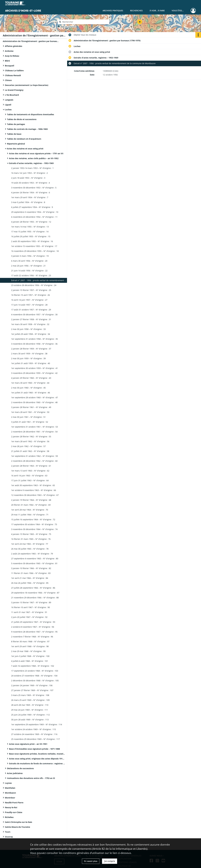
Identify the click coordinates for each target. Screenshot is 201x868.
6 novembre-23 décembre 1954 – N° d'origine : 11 (34, 217)
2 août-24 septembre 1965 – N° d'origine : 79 (32, 554)
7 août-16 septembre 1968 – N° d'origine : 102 (33, 666)
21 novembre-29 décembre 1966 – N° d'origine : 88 (35, 598)
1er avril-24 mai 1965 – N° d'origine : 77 (30, 544)
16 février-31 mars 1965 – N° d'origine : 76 (31, 539)
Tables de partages (16, 124)
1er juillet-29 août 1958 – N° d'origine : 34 (31, 334)
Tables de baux (14, 134)
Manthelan (10, 788)
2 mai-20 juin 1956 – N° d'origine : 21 (28, 266)
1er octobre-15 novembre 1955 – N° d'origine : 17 (34, 246)
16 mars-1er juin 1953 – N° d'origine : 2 (29, 173)
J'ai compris (110, 861)
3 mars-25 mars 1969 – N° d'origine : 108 (30, 695)
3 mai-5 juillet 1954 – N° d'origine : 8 (28, 202)
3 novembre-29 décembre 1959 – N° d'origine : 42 (34, 373)
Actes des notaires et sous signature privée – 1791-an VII (36, 153)
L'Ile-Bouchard (12, 95)
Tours (8, 832)
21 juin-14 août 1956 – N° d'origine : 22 (29, 271)
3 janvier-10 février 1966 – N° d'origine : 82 (31, 568)
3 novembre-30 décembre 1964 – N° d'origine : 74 (34, 529)
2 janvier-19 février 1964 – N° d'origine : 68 (31, 500)
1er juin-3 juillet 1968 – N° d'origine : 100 (30, 656)
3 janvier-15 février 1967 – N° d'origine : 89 (31, 602)
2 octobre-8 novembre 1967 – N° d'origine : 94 (33, 627)
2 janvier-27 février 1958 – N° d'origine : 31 (31, 319)
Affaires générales (14, 46)
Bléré (7, 61)
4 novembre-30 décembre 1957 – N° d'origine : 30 (34, 315)
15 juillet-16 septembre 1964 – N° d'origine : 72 (33, 519)
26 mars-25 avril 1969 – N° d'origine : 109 (30, 700)
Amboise (9, 51)
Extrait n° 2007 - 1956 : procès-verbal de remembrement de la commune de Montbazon (39, 280)
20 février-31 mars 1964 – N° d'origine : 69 (31, 505)
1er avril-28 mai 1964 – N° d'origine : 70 (30, 510)
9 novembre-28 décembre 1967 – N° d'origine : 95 (34, 632)
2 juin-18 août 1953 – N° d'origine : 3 (28, 178)
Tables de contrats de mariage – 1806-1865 (27, 129)
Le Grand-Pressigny (14, 90)
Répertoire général (16, 144)
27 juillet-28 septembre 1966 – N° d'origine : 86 (33, 588)
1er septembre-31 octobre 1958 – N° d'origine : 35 (34, 339)
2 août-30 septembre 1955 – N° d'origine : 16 (32, 241)
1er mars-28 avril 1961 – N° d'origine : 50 (30, 412)
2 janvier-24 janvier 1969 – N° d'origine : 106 (32, 685)
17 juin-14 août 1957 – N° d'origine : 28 (29, 305)
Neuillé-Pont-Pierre (14, 803)
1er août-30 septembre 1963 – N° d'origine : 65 (33, 485)
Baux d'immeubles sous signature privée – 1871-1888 (34, 749)
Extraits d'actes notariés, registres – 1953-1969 (31, 163)
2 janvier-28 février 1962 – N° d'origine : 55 (31, 437)
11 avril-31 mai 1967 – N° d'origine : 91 (29, 612)
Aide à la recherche (68, 27)
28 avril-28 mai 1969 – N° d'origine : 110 (30, 705)
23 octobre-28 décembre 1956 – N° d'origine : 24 (34, 285)
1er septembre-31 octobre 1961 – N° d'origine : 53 (34, 427)
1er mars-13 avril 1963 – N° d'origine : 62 (30, 471)
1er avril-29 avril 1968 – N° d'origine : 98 (30, 646)
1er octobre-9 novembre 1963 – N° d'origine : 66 (34, 490)
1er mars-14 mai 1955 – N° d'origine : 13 (30, 227)
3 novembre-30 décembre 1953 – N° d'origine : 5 (34, 188)
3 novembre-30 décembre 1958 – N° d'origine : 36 (34, 344)
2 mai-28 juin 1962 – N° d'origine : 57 (28, 446)
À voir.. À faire (157, 11)
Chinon (8, 80)
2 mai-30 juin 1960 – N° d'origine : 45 (28, 388)
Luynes (8, 783)
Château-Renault (13, 75)
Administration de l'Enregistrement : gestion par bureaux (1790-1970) (31, 41)
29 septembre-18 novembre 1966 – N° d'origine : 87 (35, 593)
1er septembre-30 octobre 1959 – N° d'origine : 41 (34, 368)
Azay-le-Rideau (12, 56)
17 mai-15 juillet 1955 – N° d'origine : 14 (30, 232)
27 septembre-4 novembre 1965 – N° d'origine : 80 (35, 559)
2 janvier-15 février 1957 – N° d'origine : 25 (31, 290)
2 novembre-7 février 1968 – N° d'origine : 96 (32, 637)
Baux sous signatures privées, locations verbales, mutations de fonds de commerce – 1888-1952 (37, 754)
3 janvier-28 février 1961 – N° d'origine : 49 (31, 407)
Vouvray (9, 837)
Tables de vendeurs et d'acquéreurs (24, 139)
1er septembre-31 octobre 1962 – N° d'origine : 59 (34, 456)
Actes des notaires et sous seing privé (25, 149)
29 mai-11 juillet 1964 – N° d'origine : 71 (30, 515)
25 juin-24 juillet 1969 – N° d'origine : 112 (30, 715)
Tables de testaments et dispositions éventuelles (30, 114)
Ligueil (8, 105)
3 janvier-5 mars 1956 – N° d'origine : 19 (30, 256)
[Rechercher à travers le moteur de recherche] (85, 22)
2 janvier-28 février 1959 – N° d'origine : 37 (31, 349)
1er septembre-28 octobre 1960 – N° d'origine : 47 (34, 397)
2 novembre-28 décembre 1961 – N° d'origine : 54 (34, 432)
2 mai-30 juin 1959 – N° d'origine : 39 (28, 358)
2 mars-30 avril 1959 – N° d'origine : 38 (29, 354)
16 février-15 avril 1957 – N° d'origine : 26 (30, 295)
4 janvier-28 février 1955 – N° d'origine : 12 (31, 222)
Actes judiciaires (15, 773)
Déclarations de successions (20, 768)
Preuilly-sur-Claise (14, 812)
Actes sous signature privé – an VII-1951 (28, 744)
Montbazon (10, 793)
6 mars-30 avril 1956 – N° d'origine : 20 (29, 261)
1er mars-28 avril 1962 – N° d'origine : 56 (30, 441)
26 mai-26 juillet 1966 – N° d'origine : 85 (30, 583)
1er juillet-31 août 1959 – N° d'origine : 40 (31, 363)
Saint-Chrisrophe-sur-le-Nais (18, 822)
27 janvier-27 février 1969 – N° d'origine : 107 (32, 690)
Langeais (9, 100)
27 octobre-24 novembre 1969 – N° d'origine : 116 (34, 734)
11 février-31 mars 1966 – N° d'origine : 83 (31, 573)
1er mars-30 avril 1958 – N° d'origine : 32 (30, 324)
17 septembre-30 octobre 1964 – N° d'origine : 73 (34, 524)
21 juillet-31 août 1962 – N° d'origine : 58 (30, 451)
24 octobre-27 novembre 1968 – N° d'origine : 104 (34, 676)
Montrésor (10, 798)
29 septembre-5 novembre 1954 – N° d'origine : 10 (35, 212)
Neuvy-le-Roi (11, 807)
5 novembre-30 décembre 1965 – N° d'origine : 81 (34, 563)
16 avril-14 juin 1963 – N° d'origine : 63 (29, 476)
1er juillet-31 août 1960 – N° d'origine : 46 (31, 393)
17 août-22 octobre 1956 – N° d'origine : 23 (31, 275)
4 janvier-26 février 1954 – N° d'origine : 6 (31, 192)
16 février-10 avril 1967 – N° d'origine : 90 (30, 607)
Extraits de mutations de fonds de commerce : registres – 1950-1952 (37, 763)
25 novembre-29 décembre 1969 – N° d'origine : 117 (35, 739)
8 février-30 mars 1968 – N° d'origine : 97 (30, 641)
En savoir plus (91, 861)
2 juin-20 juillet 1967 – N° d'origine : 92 (29, 617)
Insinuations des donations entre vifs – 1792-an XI (31, 778)
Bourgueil (9, 66)
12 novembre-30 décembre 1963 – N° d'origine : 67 (35, 495)
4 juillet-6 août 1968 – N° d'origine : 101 (30, 661)
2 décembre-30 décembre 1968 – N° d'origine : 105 (35, 681)
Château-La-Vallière (14, 70)
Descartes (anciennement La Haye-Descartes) (27, 85)
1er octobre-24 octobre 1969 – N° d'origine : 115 (33, 729)
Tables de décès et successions (22, 119)
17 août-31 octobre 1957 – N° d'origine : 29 (31, 310)
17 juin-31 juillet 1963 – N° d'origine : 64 (30, 480)
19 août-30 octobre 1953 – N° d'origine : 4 (30, 183)
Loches (8, 110)
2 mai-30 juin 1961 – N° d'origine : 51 (28, 417)
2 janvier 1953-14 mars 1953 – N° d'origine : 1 (32, 168)
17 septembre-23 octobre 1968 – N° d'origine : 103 (35, 671)
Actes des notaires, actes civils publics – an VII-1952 (34, 158)
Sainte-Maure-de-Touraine (17, 827)
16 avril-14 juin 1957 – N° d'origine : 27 (29, 300)
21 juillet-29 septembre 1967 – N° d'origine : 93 (33, 622)
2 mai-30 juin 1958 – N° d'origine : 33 (28, 329)
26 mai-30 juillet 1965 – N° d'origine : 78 (30, 549)
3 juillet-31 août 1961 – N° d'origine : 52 (30, 422)
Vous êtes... (178, 11)
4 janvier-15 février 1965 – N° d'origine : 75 (31, 534)
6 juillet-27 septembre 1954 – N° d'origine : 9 (32, 207)
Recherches (136, 11)
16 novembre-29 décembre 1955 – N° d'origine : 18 (35, 251)
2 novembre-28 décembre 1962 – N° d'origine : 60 (34, 461)
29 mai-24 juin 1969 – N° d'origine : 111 (30, 710)
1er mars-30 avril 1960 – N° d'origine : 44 (30, 383)
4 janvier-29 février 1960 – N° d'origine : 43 (31, 378)
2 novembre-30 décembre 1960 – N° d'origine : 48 (34, 402)
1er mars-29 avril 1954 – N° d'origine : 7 (30, 197)
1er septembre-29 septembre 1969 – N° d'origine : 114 (37, 724)
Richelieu (9, 817)
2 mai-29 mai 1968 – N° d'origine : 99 (28, 651)
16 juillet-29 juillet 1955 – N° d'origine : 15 (31, 236)
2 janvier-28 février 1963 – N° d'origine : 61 (31, 466)
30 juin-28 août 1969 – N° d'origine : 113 (30, 720)
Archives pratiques (113, 11)
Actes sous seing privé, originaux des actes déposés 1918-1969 (37, 759)
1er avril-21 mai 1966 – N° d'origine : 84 (30, 578)
